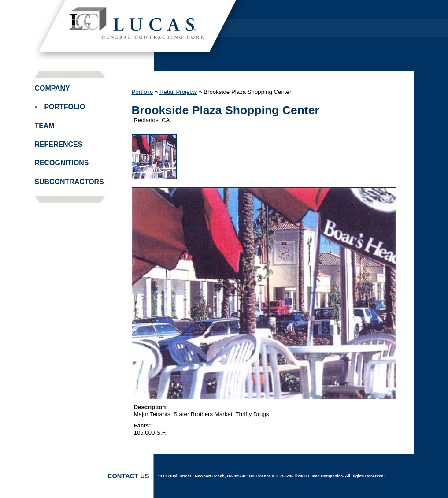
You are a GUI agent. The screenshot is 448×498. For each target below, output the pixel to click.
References (59, 144)
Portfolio (65, 107)
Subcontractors (69, 182)
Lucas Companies (138, 30)
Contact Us (128, 476)
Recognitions (62, 163)
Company (52, 88)
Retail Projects (178, 92)
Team (45, 126)
